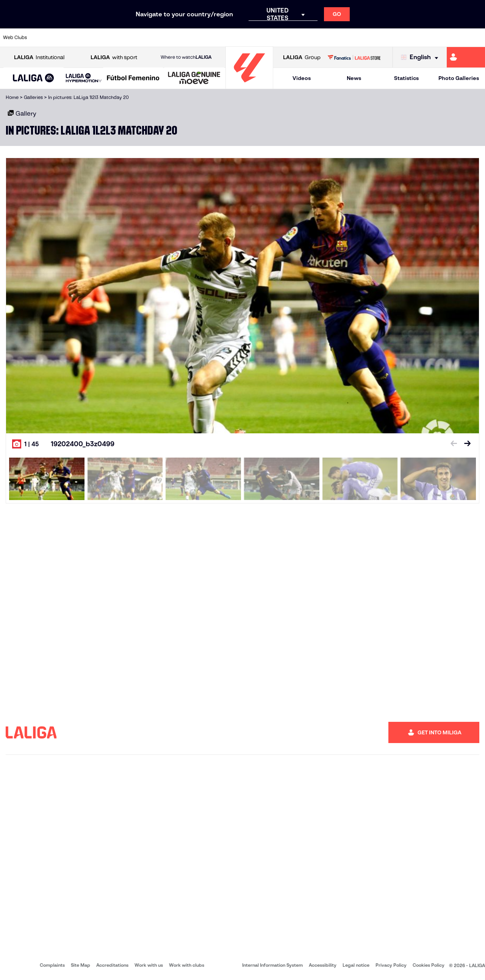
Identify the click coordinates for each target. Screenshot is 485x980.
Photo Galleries (459, 78)
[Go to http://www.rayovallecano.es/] (249, 38)
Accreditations (112, 965)
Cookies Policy (429, 965)
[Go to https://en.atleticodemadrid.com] (67, 38)
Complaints (52, 965)
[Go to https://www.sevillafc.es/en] (431, 38)
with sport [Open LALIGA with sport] (114, 57)
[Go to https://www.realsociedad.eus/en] (408, 38)
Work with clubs (187, 965)
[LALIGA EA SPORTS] (34, 78)
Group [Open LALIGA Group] (302, 57)
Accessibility (323, 965)
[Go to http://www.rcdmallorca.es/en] (317, 38)
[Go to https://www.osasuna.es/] (89, 38)
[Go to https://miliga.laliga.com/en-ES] (466, 57)
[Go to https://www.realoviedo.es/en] (385, 38)
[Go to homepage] (249, 85)
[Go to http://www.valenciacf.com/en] (454, 38)
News (354, 78)
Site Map (81, 965)
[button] (34, 78)
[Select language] (421, 57)
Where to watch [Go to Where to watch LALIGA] (186, 57)
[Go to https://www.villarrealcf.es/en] (476, 38)
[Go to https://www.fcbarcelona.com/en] (158, 38)
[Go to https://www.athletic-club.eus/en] (44, 38)
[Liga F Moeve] (133, 78)
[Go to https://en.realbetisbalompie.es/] (340, 38)
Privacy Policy (391, 965)
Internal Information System (272, 965)
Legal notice (356, 965)
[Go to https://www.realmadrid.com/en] (363, 38)
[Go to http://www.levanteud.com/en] (226, 38)
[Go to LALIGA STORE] (354, 57)
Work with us (149, 965)
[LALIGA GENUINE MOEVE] (194, 78)
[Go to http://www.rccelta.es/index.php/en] (272, 38)
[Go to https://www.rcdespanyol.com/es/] (294, 38)
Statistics (406, 78)
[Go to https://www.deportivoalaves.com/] (112, 38)
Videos (302, 78)
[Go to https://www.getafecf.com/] (180, 38)
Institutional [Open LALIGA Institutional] (39, 57)
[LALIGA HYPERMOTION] (84, 78)
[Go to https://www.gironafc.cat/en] (203, 38)
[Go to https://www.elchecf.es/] (135, 38)
